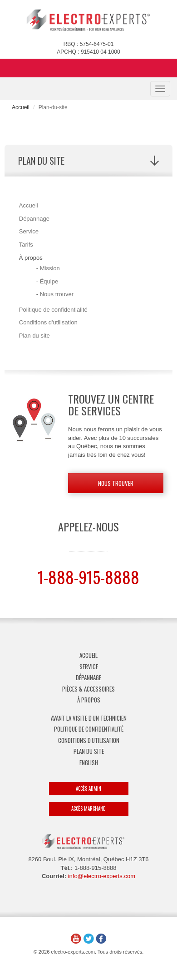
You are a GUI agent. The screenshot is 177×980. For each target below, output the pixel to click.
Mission (50, 268)
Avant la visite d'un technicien (89, 718)
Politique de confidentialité (53, 310)
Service (29, 231)
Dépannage (34, 219)
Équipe (49, 281)
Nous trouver (57, 294)
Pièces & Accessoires (88, 689)
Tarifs (26, 245)
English (89, 763)
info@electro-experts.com (102, 876)
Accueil (21, 107)
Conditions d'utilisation (48, 322)
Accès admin (88, 788)
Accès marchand (88, 808)
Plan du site (34, 336)
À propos (89, 700)
